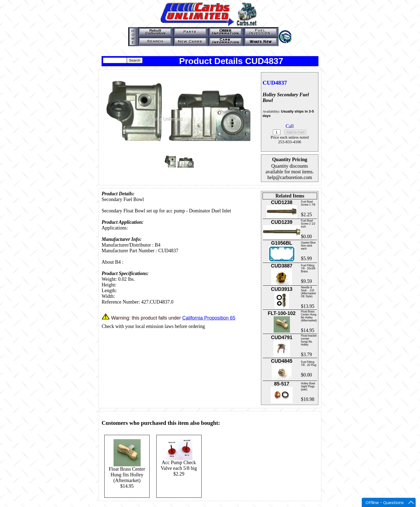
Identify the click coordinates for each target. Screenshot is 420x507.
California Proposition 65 (209, 318)
